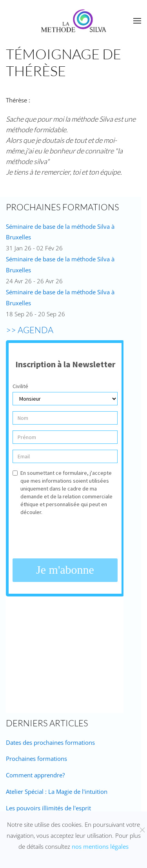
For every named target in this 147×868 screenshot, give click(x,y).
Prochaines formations (36, 759)
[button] (137, 21)
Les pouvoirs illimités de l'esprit (48, 808)
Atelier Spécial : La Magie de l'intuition (57, 791)
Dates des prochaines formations (50, 742)
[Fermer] (142, 830)
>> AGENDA (30, 330)
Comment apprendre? (35, 775)
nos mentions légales (100, 846)
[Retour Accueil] (74, 21)
